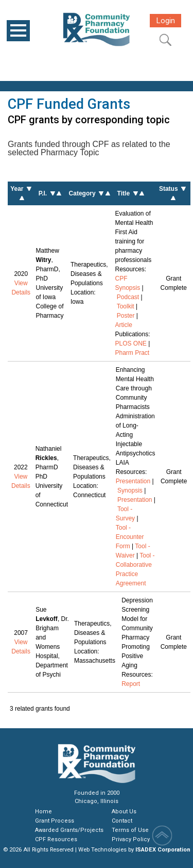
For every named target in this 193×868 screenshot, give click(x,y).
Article (124, 325)
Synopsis (130, 490)
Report (131, 684)
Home (43, 812)
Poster (126, 316)
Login (165, 21)
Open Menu (18, 31)
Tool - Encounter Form (130, 537)
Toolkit (126, 306)
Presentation (133, 481)
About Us (124, 812)
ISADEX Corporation (163, 850)
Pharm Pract (133, 353)
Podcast (128, 297)
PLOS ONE (131, 343)
